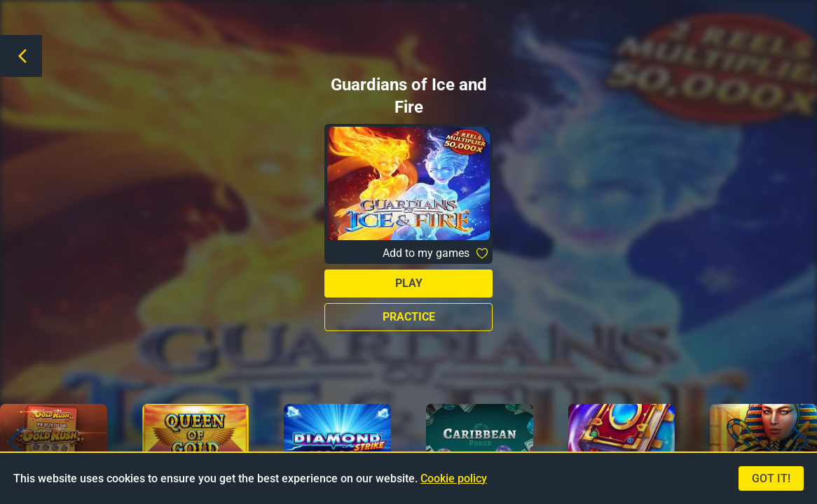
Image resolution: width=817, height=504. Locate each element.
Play (409, 283)
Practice (409, 317)
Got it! (771, 478)
